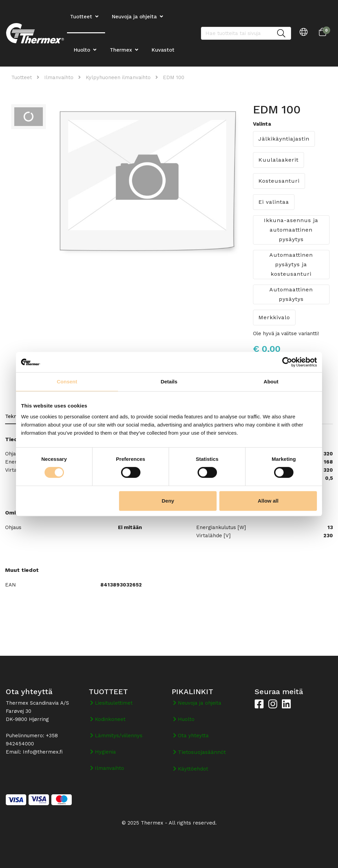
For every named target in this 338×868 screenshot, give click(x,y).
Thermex (121, 50)
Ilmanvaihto (59, 77)
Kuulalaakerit (278, 160)
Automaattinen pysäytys (291, 294)
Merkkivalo (274, 317)
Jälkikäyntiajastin (284, 139)
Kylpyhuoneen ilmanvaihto (118, 77)
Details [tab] (169, 382)
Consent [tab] (67, 382)
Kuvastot (163, 50)
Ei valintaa (274, 202)
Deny (168, 501)
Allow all (268, 501)
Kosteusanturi (279, 181)
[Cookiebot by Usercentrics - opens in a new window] (287, 362)
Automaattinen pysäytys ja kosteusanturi (291, 264)
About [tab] (271, 382)
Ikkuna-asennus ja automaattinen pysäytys (291, 230)
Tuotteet (22, 77)
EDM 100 (174, 77)
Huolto (82, 50)
